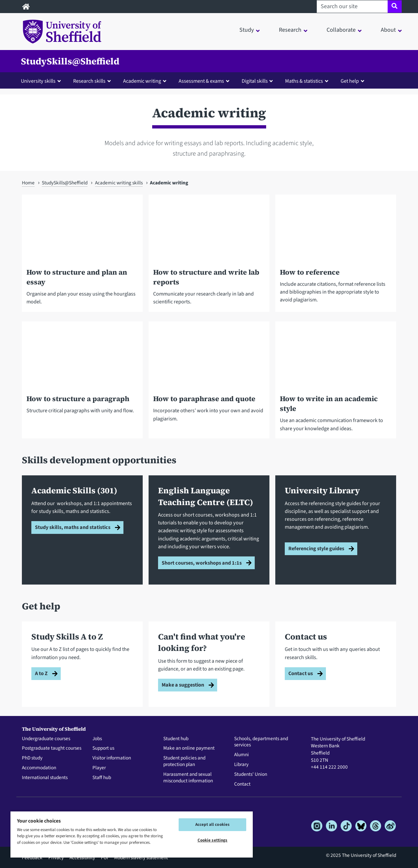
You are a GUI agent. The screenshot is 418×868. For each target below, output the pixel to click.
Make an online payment (189, 748)
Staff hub (102, 778)
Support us (103, 748)
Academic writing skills (119, 183)
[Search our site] (352, 7)
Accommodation (39, 768)
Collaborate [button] (341, 30)
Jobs (97, 739)
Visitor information (112, 758)
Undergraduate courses (46, 739)
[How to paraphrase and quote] (209, 385)
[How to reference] (336, 258)
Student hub (176, 739)
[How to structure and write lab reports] (209, 258)
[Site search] (395, 7)
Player (99, 768)
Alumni (241, 755)
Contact (242, 784)
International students (45, 778)
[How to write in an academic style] (336, 385)
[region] (132, 834)
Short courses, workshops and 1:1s (202, 563)
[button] (42, 81)
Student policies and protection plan (184, 761)
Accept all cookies (212, 825)
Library (241, 765)
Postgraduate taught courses (52, 748)
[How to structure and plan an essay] (82, 258)
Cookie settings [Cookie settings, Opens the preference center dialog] (213, 840)
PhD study (32, 758)
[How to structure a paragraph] (82, 385)
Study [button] (247, 30)
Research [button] (290, 30)
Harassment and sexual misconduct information (188, 778)
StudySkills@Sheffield (70, 61)
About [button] (388, 30)
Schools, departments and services (261, 742)
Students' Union (251, 774)
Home (28, 183)
